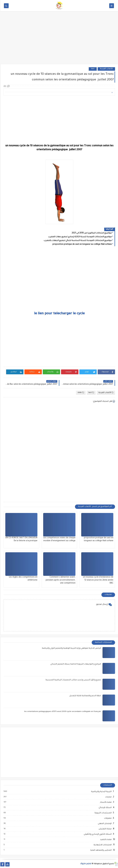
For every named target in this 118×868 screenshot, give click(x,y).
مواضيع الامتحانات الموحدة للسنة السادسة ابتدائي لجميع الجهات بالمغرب (77, 241)
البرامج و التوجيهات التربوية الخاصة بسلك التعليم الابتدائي (75, 664)
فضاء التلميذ (105, 840)
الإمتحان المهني (104, 824)
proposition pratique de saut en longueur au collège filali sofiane (82, 244)
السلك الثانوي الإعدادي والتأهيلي (97, 834)
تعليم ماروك (86, 864)
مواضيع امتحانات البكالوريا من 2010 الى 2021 (91, 233)
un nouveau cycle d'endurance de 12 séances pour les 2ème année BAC (98, 580)
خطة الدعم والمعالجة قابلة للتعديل (85, 696)
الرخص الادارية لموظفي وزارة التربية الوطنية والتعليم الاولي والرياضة (71, 648)
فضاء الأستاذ (105, 802)
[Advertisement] (59, 40)
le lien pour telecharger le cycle (59, 314)
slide (81, 393)
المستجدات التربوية (103, 813)
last (92, 69)
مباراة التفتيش (105, 829)
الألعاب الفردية (106, 69)
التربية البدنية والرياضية (101, 792)
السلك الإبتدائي (105, 808)
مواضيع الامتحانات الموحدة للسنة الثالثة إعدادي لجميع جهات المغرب (80, 237)
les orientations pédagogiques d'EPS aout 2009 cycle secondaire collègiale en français (62, 712)
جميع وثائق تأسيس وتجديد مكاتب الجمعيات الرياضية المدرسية (73, 680)
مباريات (108, 797)
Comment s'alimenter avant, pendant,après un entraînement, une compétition (60, 580)
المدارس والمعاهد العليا (100, 850)
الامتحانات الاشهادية (102, 845)
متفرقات (107, 818)
